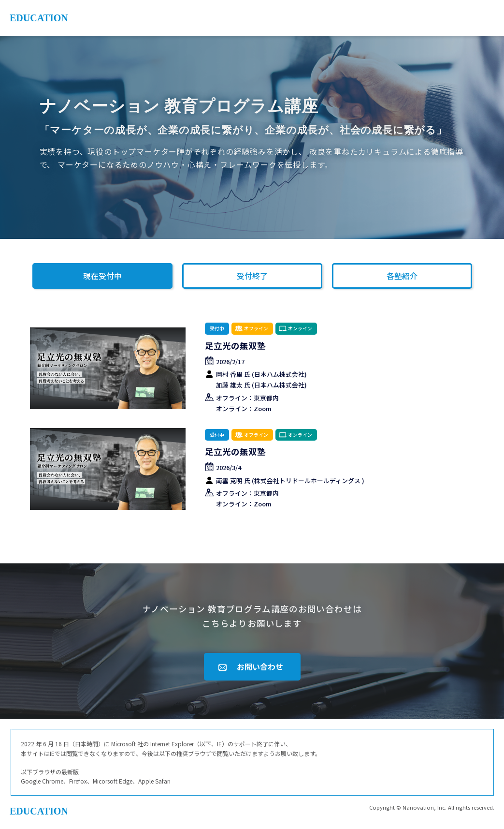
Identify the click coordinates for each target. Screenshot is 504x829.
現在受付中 (102, 276)
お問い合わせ (260, 666)
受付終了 (252, 276)
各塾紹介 (402, 276)
